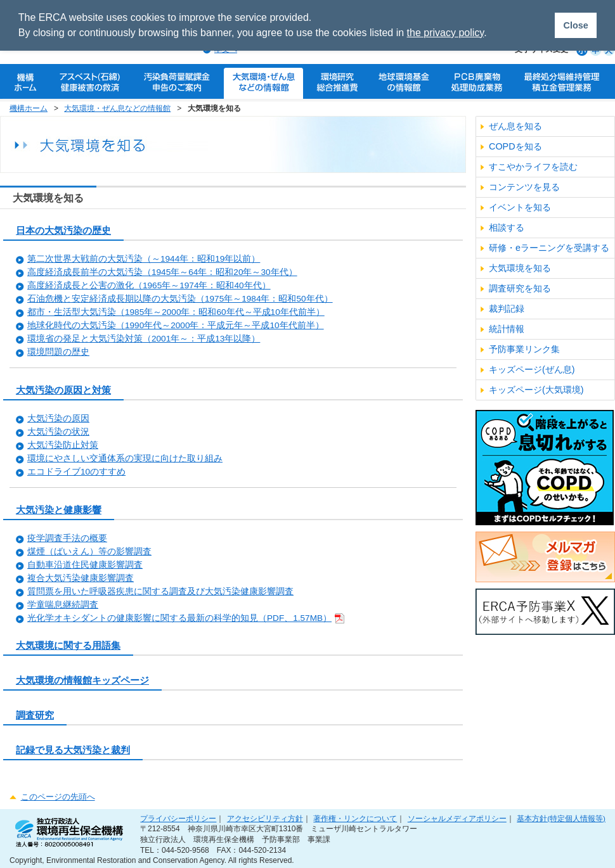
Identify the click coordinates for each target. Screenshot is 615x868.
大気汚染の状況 (58, 432)
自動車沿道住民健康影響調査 (85, 565)
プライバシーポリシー (178, 818)
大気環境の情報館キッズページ (82, 680)
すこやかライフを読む (533, 167)
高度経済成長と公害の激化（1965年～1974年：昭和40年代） (149, 285)
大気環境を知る (520, 268)
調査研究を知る (520, 288)
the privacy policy (446, 33)
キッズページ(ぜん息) (532, 369)
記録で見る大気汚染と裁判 (73, 750)
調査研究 (35, 715)
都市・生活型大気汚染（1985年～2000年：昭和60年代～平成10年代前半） (176, 312)
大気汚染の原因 (58, 418)
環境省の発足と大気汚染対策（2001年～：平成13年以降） (144, 339)
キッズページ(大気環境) (536, 390)
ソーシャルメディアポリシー (457, 818)
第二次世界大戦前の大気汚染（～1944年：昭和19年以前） (144, 259)
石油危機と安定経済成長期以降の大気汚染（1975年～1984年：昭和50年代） (180, 299)
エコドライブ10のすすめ (76, 472)
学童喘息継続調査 (63, 605)
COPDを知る (515, 146)
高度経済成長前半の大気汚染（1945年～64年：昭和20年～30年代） (162, 272)
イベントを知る (520, 207)
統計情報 (507, 329)
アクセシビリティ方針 (265, 818)
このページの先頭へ (58, 797)
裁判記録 (507, 309)
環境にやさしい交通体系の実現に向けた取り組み (125, 458)
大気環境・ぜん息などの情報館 (117, 108)
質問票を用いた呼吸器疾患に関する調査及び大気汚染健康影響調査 (160, 591)
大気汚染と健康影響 (59, 510)
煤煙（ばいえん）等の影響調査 (89, 552)
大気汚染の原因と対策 (63, 390)
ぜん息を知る (515, 126)
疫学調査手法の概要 (67, 538)
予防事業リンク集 (524, 349)
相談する (507, 227)
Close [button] (575, 25)
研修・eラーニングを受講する (549, 248)
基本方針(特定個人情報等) (561, 818)
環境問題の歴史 (58, 352)
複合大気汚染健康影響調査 (81, 578)
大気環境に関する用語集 (68, 645)
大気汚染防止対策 (63, 445)
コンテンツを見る (524, 187)
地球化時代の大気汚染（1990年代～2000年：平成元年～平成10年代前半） (176, 325)
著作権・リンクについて (355, 818)
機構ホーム (29, 108)
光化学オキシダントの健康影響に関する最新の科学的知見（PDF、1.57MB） (186, 618)
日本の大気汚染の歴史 (63, 230)
